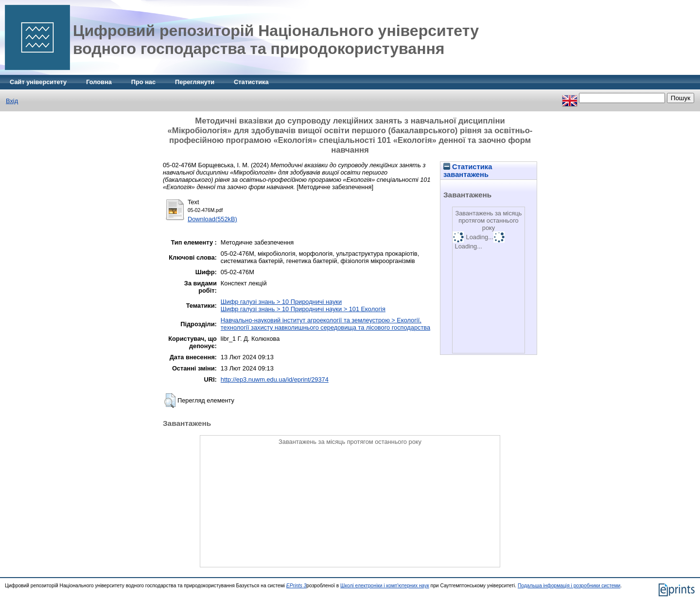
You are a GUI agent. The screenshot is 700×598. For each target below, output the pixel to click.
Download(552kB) (212, 219)
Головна (99, 82)
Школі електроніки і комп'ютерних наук (385, 586)
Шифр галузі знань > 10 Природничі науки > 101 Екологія (303, 309)
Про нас (143, 82)
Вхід (12, 101)
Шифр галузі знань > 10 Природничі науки (281, 302)
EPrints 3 (297, 586)
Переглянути (195, 82)
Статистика (251, 82)
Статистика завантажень (468, 171)
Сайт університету (38, 82)
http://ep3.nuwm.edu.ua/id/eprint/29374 (275, 379)
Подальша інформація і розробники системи (569, 586)
